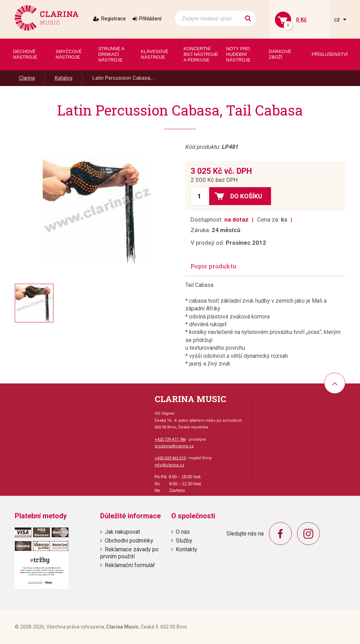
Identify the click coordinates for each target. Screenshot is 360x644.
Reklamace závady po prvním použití (129, 553)
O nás (183, 532)
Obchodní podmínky (129, 541)
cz (338, 19)
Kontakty (187, 549)
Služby (184, 541)
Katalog (64, 78)
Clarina (27, 78)
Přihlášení (150, 19)
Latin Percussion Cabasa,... (123, 78)
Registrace (114, 19)
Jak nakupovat (122, 532)
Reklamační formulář (130, 565)
